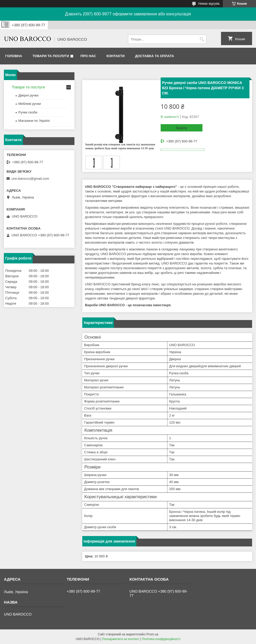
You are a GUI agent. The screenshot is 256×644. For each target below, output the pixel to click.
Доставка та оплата (155, 56)
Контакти (116, 56)
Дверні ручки (28, 95)
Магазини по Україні (34, 121)
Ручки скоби (28, 112)
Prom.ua (152, 634)
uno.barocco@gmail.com (30, 179)
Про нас (88, 56)
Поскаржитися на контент (120, 639)
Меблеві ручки (30, 104)
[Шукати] (202, 39)
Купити (182, 128)
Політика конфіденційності (161, 639)
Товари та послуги (51, 56)
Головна (14, 56)
